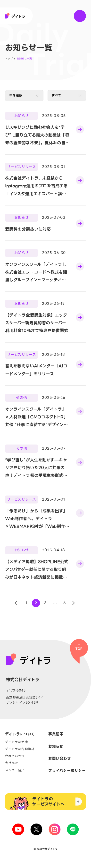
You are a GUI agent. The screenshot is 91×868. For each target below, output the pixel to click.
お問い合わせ (60, 759)
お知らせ (56, 747)
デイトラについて (20, 734)
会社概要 (12, 763)
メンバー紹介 (15, 770)
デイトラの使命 (17, 742)
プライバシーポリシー (67, 771)
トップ (9, 59)
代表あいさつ (15, 756)
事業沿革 (56, 734)
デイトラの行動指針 (20, 749)
